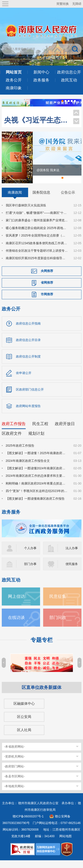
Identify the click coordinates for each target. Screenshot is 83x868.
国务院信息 (41, 200)
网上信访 (16, 604)
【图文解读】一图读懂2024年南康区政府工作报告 (37, 476)
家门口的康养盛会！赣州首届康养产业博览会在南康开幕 (37, 228)
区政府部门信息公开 (30, 397)
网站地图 (66, 844)
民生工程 (40, 431)
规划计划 (36, 441)
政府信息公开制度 (28, 364)
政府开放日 (65, 431)
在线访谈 (16, 625)
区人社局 (24, 737)
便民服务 (72, 571)
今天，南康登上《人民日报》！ (36, 110)
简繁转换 (63, 4)
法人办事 (72, 556)
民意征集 (58, 604)
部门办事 (30, 571)
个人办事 (30, 556)
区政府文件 (12, 441)
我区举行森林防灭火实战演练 (26, 213)
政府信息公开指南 (28, 331)
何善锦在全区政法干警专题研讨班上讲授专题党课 (37, 258)
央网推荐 (47, 278)
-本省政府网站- (14, 754)
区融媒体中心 (24, 711)
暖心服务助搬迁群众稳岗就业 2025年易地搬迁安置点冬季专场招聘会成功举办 (37, 235)
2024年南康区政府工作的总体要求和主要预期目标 (37, 483)
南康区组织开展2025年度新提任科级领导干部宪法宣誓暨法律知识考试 (37, 266)
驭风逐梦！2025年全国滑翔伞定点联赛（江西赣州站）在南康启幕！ (37, 243)
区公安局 (24, 724)
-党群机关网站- (14, 764)
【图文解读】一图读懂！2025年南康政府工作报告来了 (37, 461)
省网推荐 (47, 290)
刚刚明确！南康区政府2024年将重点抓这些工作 (37, 491)
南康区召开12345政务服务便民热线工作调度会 (37, 250)
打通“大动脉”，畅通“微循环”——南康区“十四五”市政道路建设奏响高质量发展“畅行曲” (37, 220)
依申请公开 (24, 380)
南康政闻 (15, 200)
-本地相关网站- (14, 794)
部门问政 (58, 625)
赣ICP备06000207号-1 (28, 824)
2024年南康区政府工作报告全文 (28, 468)
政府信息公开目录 (28, 347)
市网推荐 (47, 302)
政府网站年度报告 (28, 413)
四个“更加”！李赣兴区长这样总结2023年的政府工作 (37, 498)
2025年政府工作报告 (20, 453)
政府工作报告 (14, 431)
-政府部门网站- (14, 774)
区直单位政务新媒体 (42, 695)
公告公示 (68, 200)
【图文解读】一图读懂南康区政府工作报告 (35, 506)
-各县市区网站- (14, 784)
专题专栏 (42, 647)
